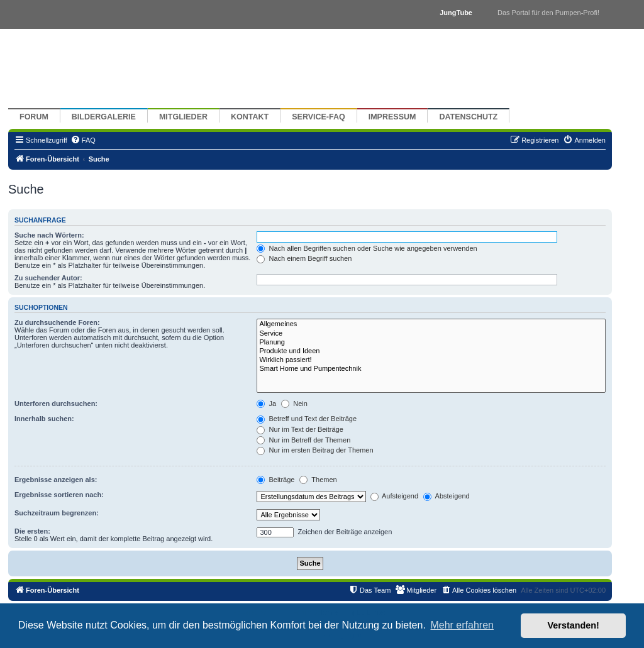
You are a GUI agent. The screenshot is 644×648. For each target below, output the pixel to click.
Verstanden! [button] (574, 625)
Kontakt (250, 117)
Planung (431, 343)
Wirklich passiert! (431, 360)
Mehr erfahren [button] (462, 625)
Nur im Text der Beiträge (300, 429)
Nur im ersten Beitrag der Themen (315, 450)
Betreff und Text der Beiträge (307, 419)
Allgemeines (431, 324)
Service (431, 334)
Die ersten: (32, 531)
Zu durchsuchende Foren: (57, 322)
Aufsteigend (395, 496)
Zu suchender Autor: (48, 278)
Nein (294, 404)
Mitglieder (183, 117)
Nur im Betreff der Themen (303, 440)
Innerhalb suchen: (44, 419)
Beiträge (275, 480)
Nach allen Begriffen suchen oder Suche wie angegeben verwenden (367, 248)
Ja (266, 404)
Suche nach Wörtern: (49, 235)
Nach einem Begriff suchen (304, 258)
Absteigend (447, 496)
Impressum (392, 117)
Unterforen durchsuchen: (56, 404)
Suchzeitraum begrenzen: (57, 513)
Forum (34, 117)
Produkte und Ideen (431, 351)
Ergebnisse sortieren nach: (59, 495)
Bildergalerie (104, 117)
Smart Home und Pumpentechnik (431, 369)
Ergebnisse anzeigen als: (56, 480)
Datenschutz (468, 117)
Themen (318, 480)
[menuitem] (83, 140)
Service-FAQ (319, 117)
